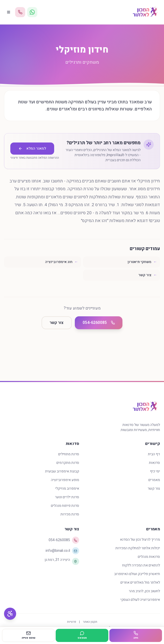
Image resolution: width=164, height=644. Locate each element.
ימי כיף (155, 471)
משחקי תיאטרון (142, 262)
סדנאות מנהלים (149, 557)
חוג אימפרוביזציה (62, 262)
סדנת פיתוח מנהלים (65, 506)
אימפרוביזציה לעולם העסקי (140, 600)
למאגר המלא (32, 148)
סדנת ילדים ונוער (67, 497)
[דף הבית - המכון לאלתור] (145, 12)
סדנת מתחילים (69, 454)
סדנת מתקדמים (68, 463)
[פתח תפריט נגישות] (10, 614)
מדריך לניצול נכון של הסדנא (140, 540)
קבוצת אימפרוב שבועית (62, 471)
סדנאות (154, 463)
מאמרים (154, 480)
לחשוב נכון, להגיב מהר (144, 591)
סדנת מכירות (70, 514)
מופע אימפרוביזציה (65, 480)
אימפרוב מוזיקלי (67, 488)
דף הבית (154, 454)
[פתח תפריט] (9, 12)
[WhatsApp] (32, 12)
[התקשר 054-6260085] (20, 12)
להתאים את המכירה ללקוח (141, 565)
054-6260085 (99, 323)
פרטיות (72, 622)
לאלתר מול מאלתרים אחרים (140, 582)
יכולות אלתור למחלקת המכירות (138, 548)
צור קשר (148, 275)
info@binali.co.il (62, 551)
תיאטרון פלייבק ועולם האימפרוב (137, 574)
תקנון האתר (90, 622)
